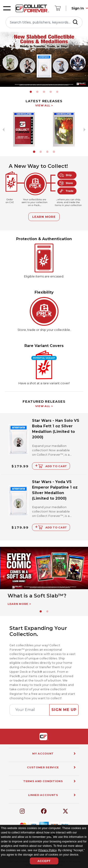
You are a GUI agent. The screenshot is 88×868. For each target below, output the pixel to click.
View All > (44, 105)
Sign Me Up (64, 710)
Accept (44, 861)
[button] (31, 92)
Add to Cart (51, 465)
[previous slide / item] (3, 59)
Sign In (78, 8)
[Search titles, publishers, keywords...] (44, 22)
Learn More (44, 217)
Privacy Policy (47, 850)
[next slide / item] (85, 59)
